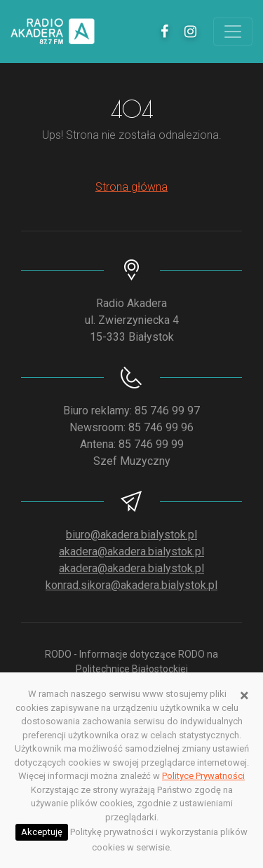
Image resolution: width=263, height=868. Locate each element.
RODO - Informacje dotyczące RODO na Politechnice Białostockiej (131, 662)
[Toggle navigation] (233, 32)
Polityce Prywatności (203, 776)
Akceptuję (42, 832)
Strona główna (131, 187)
